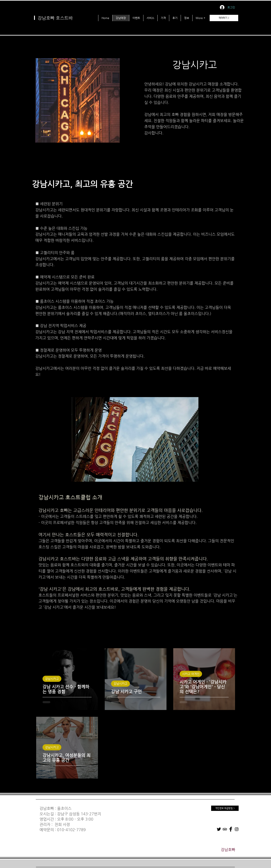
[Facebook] (231, 829)
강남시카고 (52, 679)
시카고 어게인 (191, 674)
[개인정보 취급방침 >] (225, 808)
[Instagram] (237, 829)
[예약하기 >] (224, 18)
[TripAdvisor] (225, 829)
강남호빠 (47, 808)
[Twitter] (219, 829)
